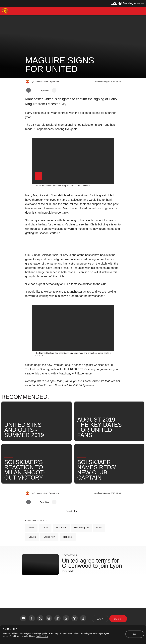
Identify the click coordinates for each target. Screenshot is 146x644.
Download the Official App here (74, 385)
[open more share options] (54, 90)
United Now (49, 537)
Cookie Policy (42, 636)
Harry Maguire (81, 528)
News (31, 528)
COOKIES (11, 629)
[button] (14, 11)
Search (32, 537)
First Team (61, 528)
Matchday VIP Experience (75, 373)
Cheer (45, 528)
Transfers (68, 537)
